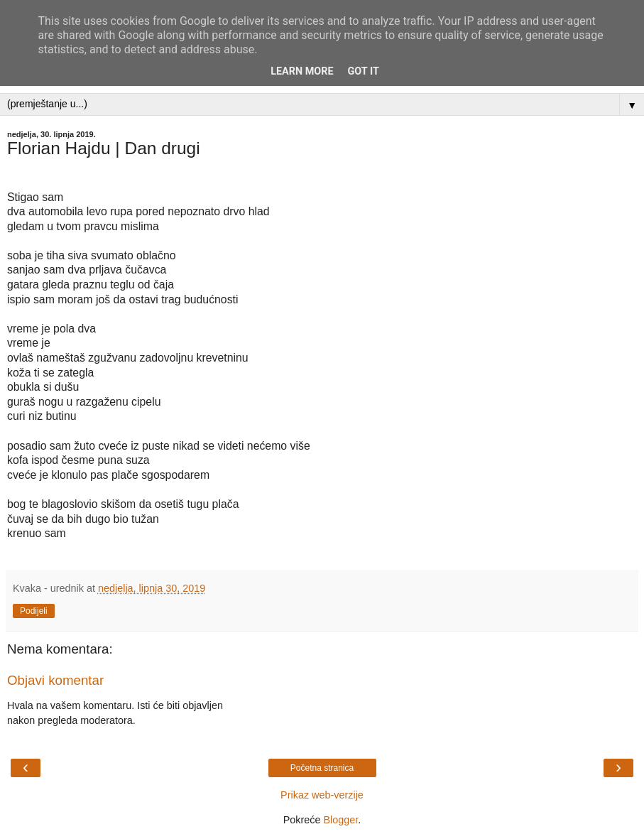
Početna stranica (322, 768)
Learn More (302, 71)
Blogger (340, 820)
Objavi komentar (55, 680)
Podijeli (34, 611)
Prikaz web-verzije (322, 795)
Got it (364, 71)
